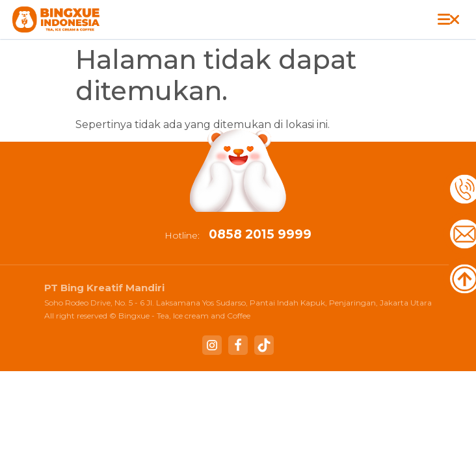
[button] (448, 20)
